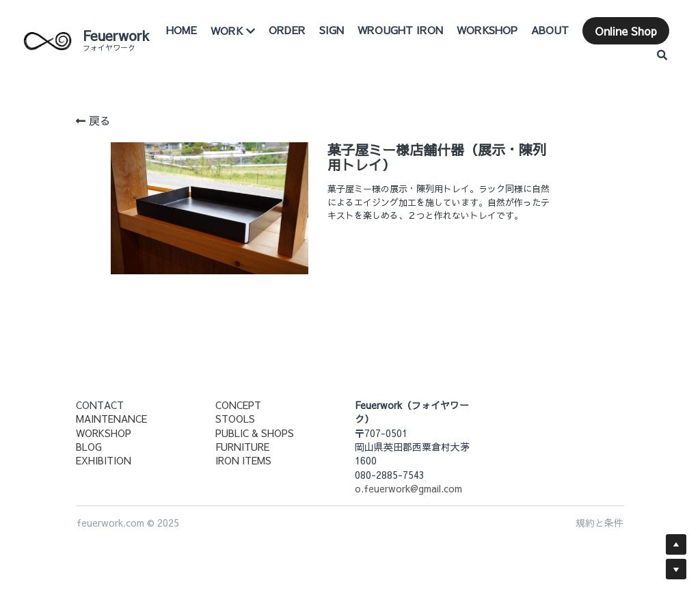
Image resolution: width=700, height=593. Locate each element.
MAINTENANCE (111, 419)
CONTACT (100, 405)
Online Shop (597, 50)
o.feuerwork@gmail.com (408, 488)
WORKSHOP (104, 433)
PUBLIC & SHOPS (255, 433)
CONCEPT (238, 405)
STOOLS (235, 419)
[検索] (662, 50)
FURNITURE (242, 447)
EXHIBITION (104, 460)
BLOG (89, 447)
